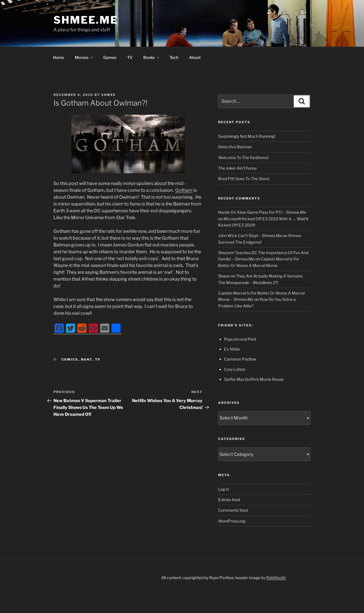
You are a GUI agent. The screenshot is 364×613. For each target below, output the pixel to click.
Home (58, 57)
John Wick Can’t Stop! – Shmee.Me (250, 235)
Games (110, 57)
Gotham (184, 190)
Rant (87, 359)
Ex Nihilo (232, 349)
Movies (84, 57)
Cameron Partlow (240, 359)
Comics (70, 359)
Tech (174, 57)
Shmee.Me (86, 20)
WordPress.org (232, 521)
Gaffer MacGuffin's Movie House (254, 379)
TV (130, 57)
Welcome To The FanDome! (243, 158)
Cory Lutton (235, 369)
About (195, 57)
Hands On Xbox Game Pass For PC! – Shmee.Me (262, 212)
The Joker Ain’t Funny (237, 168)
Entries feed (229, 500)
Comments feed (233, 510)
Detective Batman (235, 147)
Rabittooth (276, 578)
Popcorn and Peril (240, 339)
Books (152, 57)
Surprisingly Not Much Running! (247, 136)
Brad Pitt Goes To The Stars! (244, 179)
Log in (224, 489)
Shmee (108, 95)
